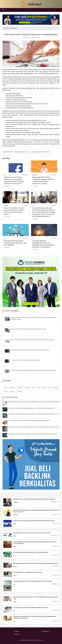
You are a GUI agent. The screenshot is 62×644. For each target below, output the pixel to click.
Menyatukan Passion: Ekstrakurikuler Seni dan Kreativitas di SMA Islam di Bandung (34, 499)
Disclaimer (17, 634)
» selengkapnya (7, 186)
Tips (5, 175)
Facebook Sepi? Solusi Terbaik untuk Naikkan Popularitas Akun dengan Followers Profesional (14, 180)
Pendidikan (35, 175)
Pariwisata (20, 388)
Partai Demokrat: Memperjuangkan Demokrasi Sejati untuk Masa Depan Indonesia (34, 521)
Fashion (5, 388)
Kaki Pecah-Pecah (8, 152)
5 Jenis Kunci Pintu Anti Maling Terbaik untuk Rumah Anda (25, 360)
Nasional (5, 391)
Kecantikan (27, 388)
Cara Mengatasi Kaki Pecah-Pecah (41, 152)
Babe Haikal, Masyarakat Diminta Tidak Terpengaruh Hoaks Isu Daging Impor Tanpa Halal (36, 563)
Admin (39, 38)
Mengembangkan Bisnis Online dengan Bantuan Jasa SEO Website (15, 243)
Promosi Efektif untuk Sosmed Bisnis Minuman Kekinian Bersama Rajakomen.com (29, 420)
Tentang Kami (45, 631)
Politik (39, 388)
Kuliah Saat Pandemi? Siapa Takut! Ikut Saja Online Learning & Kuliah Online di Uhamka (33, 340)
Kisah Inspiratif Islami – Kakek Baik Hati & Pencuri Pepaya (28, 572)
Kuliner (34, 388)
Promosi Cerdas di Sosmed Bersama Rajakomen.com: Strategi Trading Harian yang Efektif (31, 408)
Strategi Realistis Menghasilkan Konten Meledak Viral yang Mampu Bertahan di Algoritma (43, 244)
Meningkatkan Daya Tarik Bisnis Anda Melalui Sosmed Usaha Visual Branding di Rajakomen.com (33, 434)
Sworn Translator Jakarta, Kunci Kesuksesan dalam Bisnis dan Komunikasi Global (14, 211)
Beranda (17, 631)
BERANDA (6, 28)
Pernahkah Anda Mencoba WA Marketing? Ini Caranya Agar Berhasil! (30, 552)
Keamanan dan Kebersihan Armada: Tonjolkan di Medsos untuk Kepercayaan (33, 581)
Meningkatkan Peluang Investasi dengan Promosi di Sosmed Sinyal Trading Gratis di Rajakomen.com (34, 414)
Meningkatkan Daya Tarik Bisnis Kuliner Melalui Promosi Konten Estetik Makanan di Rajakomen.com (34, 427)
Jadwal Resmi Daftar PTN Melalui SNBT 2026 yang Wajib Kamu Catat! (28, 329)
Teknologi (19, 391)
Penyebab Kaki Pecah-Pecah (22, 152)
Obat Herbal (12, 388)
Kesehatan (55, 388)
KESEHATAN (14, 28)
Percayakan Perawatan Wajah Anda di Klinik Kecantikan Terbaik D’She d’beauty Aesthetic (33, 370)
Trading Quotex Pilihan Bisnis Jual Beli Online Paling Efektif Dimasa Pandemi (30, 350)
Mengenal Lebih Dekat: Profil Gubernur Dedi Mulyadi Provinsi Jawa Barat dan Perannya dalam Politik (34, 402)
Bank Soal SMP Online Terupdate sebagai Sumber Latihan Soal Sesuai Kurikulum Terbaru (43, 180)
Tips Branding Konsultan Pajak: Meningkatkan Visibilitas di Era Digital (30, 608)
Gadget (45, 388)
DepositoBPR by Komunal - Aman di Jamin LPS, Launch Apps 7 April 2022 (32, 533)
